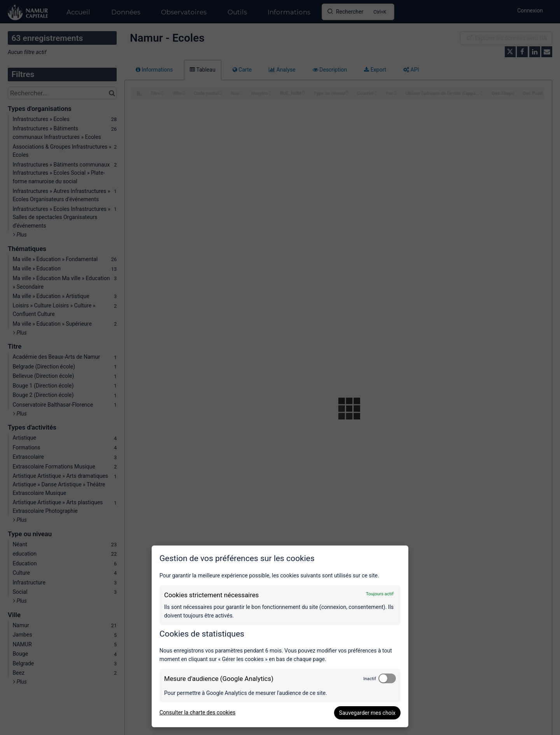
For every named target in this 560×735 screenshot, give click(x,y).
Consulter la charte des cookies (198, 712)
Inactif (370, 679)
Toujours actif (380, 594)
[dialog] (280, 636)
